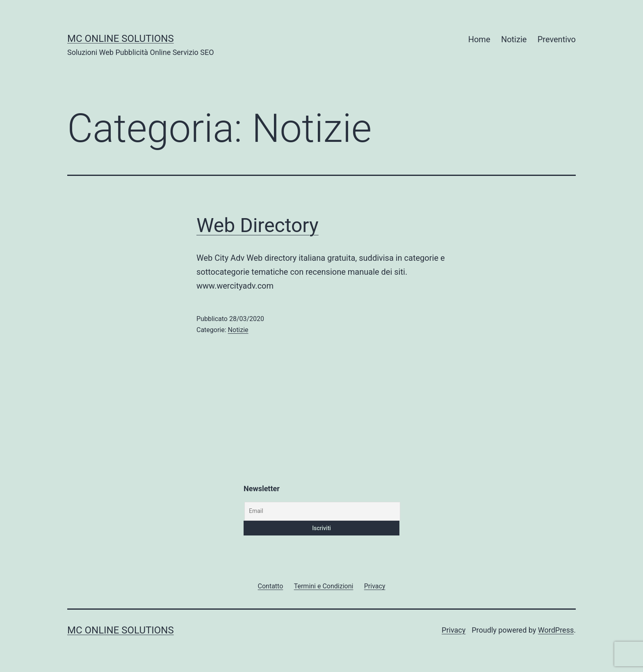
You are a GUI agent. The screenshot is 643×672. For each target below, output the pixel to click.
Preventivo (557, 39)
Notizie (514, 39)
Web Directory (258, 225)
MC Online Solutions (121, 39)
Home (479, 39)
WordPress (556, 630)
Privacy (454, 630)
